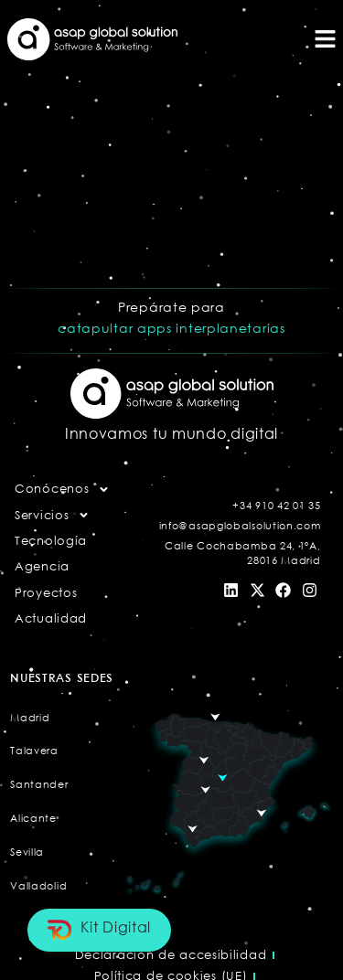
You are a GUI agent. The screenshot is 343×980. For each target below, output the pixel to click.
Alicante (33, 818)
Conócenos (62, 489)
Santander (39, 784)
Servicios (52, 515)
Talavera (34, 750)
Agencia (42, 566)
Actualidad (51, 618)
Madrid (30, 717)
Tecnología (51, 540)
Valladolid (38, 885)
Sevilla (27, 852)
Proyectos (46, 592)
